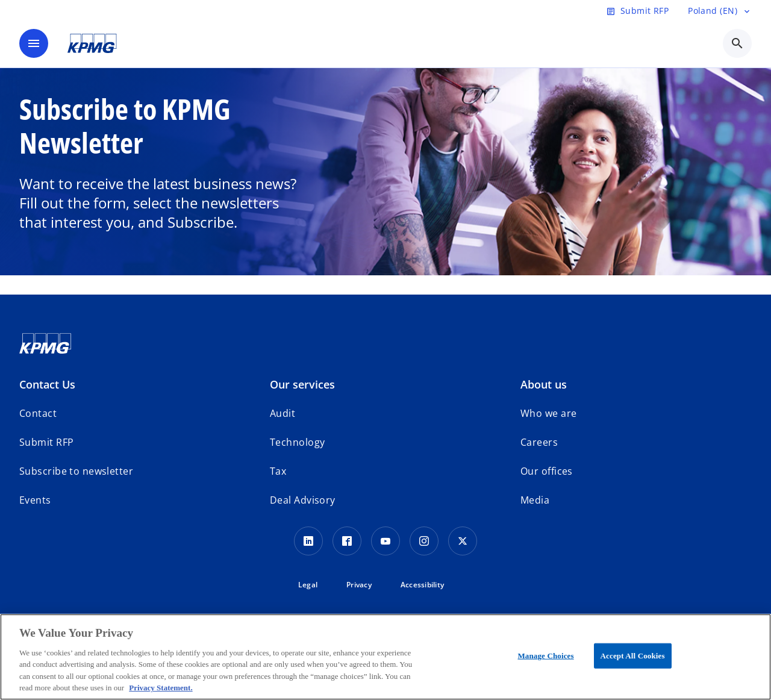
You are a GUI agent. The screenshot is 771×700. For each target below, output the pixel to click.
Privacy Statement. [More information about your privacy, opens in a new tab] (161, 688)
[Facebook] (347, 541)
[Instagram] (424, 541)
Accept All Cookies (633, 656)
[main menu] (34, 43)
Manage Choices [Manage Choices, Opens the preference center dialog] (545, 656)
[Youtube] (385, 541)
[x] (463, 541)
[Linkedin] (308, 541)
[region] (385, 657)
